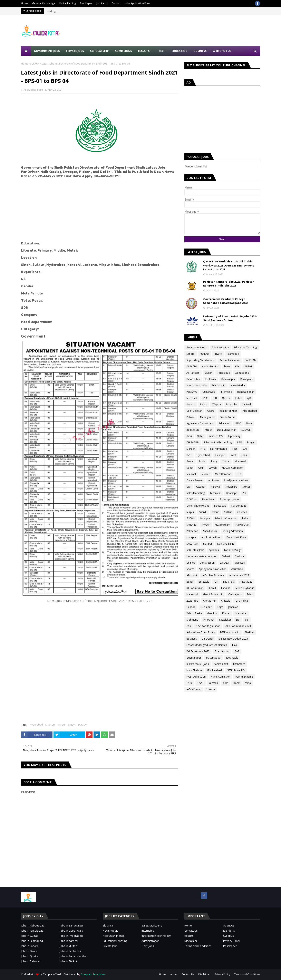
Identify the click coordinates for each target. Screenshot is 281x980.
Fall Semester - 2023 (198, 651)
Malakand (192, 594)
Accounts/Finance (230, 360)
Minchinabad (214, 670)
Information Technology (156, 936)
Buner (190, 582)
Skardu (203, 512)
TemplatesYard (52, 974)
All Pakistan (193, 373)
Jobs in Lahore (30, 946)
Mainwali (240, 563)
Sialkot (204, 404)
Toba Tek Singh (233, 550)
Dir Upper (208, 639)
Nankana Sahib (226, 544)
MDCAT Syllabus (245, 588)
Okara (211, 411)
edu (189, 626)
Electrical (108, 925)
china (248, 683)
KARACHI (50, 725)
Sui (247, 620)
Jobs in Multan (69, 946)
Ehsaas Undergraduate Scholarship (207, 645)
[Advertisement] (186, 31)
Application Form (211, 537)
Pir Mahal (209, 620)
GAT (237, 651)
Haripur (208, 544)
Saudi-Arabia (228, 417)
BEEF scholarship (230, 632)
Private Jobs (110, 946)
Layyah (213, 468)
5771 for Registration (208, 626)
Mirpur (62, 725)
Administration (220, 347)
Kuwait (212, 588)
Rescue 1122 (216, 436)
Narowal (215, 487)
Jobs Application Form (138, 3)
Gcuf (201, 468)
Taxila (202, 461)
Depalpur (206, 607)
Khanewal (240, 461)
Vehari (226, 556)
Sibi (238, 620)
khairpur (191, 537)
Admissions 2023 (239, 575)
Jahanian (233, 607)
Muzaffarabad (223, 474)
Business (192, 639)
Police (239, 398)
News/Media (238, 385)
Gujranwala (209, 392)
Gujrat (190, 461)
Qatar (200, 436)
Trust (189, 683)
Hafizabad (220, 506)
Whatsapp (232, 493)
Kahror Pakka (194, 613)
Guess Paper (194, 658)
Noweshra (231, 487)
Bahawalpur (228, 379)
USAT (201, 683)
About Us (229, 925)
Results (191, 404)
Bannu (245, 455)
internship (226, 392)
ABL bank (192, 575)
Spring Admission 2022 (212, 569)
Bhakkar (249, 632)
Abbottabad (250, 411)
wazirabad (237, 569)
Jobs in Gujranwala (71, 931)
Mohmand (192, 620)
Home (25, 3)
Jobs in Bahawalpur (72, 925)
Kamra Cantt (221, 664)
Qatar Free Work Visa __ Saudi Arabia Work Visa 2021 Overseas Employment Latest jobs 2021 (229, 265)
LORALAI (225, 563)
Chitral (226, 461)
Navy (249, 423)
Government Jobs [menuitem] (47, 51)
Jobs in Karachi (69, 941)
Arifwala (226, 601)
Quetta (226, 398)
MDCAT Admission (232, 468)
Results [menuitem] (144, 51)
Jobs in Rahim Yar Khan (74, 956)
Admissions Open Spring (201, 632)
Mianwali (191, 474)
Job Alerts (102, 3)
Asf (244, 493)
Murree (206, 474)
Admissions (242, 373)
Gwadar (201, 487)
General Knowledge (44, 3)
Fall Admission (219, 449)
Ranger (251, 442)
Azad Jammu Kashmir (236, 480)
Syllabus (214, 550)
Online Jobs (235, 594)
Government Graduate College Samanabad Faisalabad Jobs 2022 (225, 301)
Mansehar (241, 613)
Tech (235, 449)
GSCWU (191, 518)
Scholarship (219, 385)
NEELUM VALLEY (236, 670)
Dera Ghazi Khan (227, 430)
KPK (237, 366)
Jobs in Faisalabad (32, 931)
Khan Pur (212, 613)
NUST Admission (196, 677)
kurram (211, 689)
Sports (190, 569)
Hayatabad (246, 582)
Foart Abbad (222, 651)
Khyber (206, 525)
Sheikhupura (210, 531)
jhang (214, 461)
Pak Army (192, 392)
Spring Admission (233, 531)
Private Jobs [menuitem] (75, 51)
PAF (239, 442)
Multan (209, 373)
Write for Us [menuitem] (222, 51)
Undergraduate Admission (202, 556)
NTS (203, 449)
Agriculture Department (200, 423)
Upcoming (234, 436)
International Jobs (197, 385)
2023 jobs (192, 601)
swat (233, 455)
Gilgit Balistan (194, 411)
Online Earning (67, 3)
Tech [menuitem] (162, 51)
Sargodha (231, 404)
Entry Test (229, 582)
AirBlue (228, 512)
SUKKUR (35, 64)
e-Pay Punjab (194, 689)
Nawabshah (242, 525)
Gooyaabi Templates (93, 974)
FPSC (238, 423)
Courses (242, 512)
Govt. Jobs (148, 946)
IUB (215, 398)
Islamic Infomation (226, 518)
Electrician (192, 544)
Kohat (190, 468)
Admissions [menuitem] (123, 51)
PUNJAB (204, 354)
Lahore (191, 354)
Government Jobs (197, 347)
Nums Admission (221, 677)
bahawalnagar (246, 392)
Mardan (191, 449)
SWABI (246, 487)
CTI (216, 582)
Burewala (204, 582)
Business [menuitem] (200, 51)
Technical (215, 493)
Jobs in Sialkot (68, 961)
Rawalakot (225, 620)
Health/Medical (210, 366)
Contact (116, 3)
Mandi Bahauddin (213, 594)
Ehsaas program (229, 499)
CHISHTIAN (193, 442)
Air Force (214, 480)
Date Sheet (208, 499)
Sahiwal (246, 404)
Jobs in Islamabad (32, 941)
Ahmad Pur (209, 601)
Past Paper (86, 3)
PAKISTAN (250, 360)
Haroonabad (239, 506)
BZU (189, 455)
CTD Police (242, 601)
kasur (216, 512)
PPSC (205, 398)
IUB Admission (195, 588)
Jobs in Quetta (30, 956)
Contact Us (191, 931)
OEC (239, 474)
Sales (250, 594)
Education (225, 423)
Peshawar (211, 379)
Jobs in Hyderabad (71, 936)
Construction (207, 563)
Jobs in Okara (29, 951)
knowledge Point (33, 90)
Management (208, 417)
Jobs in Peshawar (71, 951)
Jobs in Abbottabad (33, 925)
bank (227, 366)
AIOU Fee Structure (213, 575)
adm (226, 683)
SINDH (72, 725)
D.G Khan (192, 499)
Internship (148, 931)
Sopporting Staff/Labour (200, 360)
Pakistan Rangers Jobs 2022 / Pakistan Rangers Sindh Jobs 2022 (229, 284)
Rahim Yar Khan (229, 411)
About (174, 974)
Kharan (226, 613)
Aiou (189, 436)
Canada (191, 607)
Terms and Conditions (198, 946)
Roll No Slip (193, 430)
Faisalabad (224, 373)
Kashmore (239, 664)
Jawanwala (232, 658)
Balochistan (193, 379)
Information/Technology (218, 442)
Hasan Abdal (214, 658)
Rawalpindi (247, 379)
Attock (208, 430)
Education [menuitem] (180, 51)
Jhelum (245, 518)
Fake (235, 645)
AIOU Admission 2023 (238, 626)
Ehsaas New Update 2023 (233, 639)
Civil (189, 487)
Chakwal (240, 556)
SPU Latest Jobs (195, 550)
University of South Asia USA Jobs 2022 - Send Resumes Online (230, 318)
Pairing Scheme (244, 677)
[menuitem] (26, 51)
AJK (249, 398)
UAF (245, 449)
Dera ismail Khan (236, 537)
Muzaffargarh (223, 525)
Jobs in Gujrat (29, 936)
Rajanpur (220, 455)
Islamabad (233, 354)
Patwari (191, 417)
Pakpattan (192, 531)
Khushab (191, 525)
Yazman (213, 683)
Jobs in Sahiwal (30, 961)
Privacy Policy (232, 941)
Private (218, 354)
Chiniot (191, 563)
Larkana (226, 588)
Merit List (192, 398)
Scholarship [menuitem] (99, 51)
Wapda (217, 404)
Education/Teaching (245, 347)
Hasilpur (205, 518)
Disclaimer (191, 941)
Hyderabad (36, 725)
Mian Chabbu (194, 670)
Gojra (220, 607)
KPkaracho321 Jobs (198, 664)
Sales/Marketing (196, 493)
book (236, 683)
